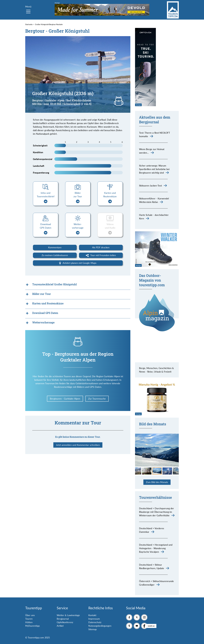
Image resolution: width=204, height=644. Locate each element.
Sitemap (93, 629)
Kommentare (55, 247)
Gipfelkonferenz (65, 622)
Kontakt (92, 615)
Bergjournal (63, 619)
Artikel (60, 626)
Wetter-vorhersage (78, 229)
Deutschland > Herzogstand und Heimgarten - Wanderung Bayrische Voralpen (156, 548)
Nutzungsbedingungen (100, 626)
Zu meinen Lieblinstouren (55, 255)
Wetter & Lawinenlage (68, 615)
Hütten (29, 622)
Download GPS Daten (46, 229)
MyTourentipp (32, 626)
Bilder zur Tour (78, 197)
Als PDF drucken (101, 247)
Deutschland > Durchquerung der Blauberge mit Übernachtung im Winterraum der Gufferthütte (157, 512)
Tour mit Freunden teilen (101, 255)
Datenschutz (95, 622)
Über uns (30, 615)
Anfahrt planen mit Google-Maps (78, 263)
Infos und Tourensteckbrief (46, 197)
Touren (29, 619)
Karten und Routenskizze (110, 197)
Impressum (94, 619)
